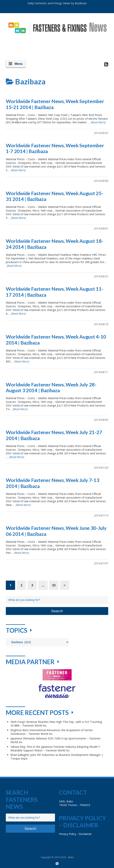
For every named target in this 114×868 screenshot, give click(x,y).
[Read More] (98, 122)
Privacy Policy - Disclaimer (75, 834)
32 (54, 585)
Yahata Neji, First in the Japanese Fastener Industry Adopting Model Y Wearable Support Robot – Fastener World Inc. (55, 749)
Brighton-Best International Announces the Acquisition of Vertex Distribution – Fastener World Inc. (52, 732)
